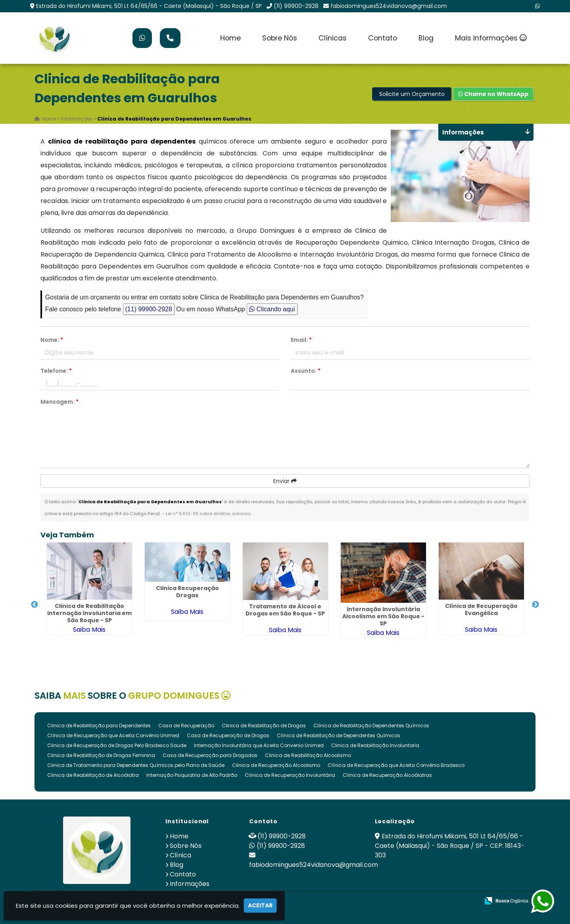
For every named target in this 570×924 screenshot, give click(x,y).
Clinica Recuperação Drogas (187, 591)
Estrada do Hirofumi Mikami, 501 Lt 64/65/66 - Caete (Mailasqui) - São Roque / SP (149, 6)
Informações (190, 884)
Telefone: (56, 371)
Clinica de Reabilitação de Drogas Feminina (101, 755)
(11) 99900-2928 (296, 6)
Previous (35, 605)
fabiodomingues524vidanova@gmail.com (389, 6)
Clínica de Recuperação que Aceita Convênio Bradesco (396, 765)
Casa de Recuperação (186, 726)
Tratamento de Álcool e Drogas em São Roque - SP (285, 610)
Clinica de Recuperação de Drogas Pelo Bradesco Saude (117, 745)
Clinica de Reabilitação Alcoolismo (308, 755)
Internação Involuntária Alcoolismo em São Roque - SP (383, 616)
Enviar (285, 481)
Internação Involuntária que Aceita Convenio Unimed (259, 745)
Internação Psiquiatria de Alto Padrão (192, 775)
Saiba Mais (89, 629)
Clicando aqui (272, 309)
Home (230, 38)
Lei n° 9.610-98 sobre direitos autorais (208, 514)
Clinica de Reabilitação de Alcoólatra (93, 775)
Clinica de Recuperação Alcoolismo (276, 765)
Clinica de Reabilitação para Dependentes (99, 726)
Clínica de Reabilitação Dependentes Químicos (371, 726)
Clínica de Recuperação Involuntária (290, 775)
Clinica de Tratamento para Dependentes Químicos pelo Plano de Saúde (136, 765)
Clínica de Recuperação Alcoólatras (387, 775)
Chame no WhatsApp (493, 94)
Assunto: (306, 371)
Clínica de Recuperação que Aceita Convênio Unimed (113, 735)
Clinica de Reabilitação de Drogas (264, 726)
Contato (383, 38)
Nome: (52, 340)
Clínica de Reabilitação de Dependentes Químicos (339, 735)
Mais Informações (491, 38)
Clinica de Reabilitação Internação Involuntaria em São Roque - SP (89, 613)
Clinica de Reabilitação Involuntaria (375, 745)
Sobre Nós (280, 38)
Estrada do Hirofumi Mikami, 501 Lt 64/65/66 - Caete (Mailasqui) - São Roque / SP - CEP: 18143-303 (450, 846)
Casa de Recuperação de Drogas (228, 735)
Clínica (180, 855)
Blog (426, 38)
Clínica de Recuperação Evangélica (481, 609)
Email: (301, 340)
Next (535, 605)
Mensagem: (59, 402)
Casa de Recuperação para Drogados (210, 755)
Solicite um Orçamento (412, 94)
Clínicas (333, 38)
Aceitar (260, 905)
